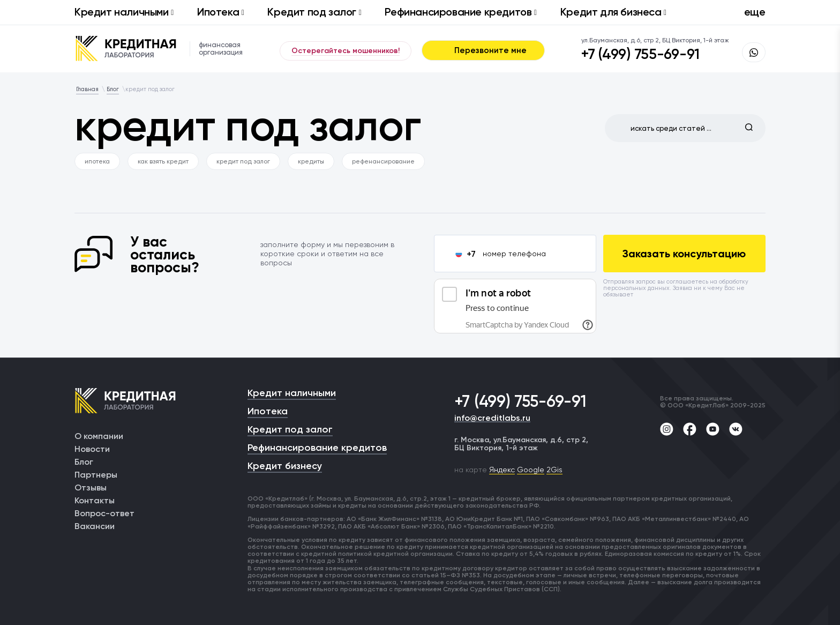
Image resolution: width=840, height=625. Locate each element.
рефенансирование (383, 161)
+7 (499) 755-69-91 (640, 54)
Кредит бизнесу (285, 466)
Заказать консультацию (684, 254)
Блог (84, 462)
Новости (92, 449)
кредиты (311, 161)
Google (531, 470)
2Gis (554, 470)
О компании (99, 436)
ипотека (97, 161)
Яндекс (502, 470)
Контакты (95, 500)
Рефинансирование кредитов (460, 12)
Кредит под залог (314, 12)
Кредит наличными (124, 12)
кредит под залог (243, 161)
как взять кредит (163, 161)
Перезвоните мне (483, 50)
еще (755, 12)
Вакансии (95, 526)
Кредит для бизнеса (613, 12)
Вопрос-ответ (104, 513)
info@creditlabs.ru (492, 419)
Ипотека (221, 12)
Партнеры (96, 475)
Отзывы (91, 488)
